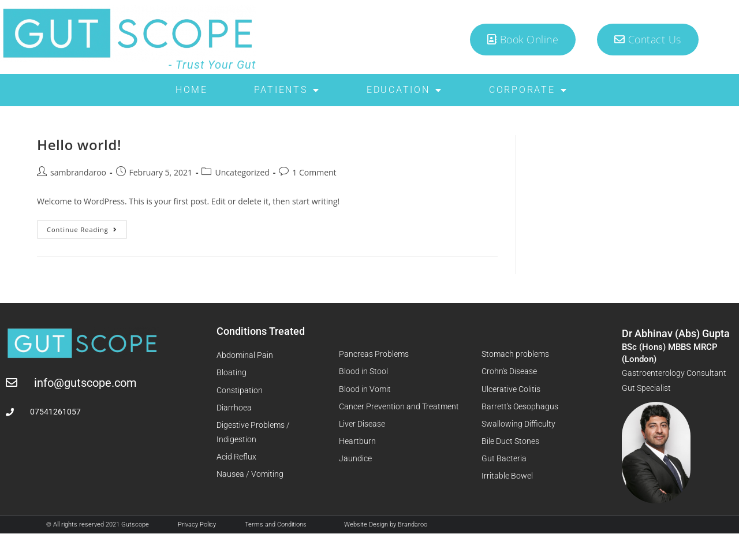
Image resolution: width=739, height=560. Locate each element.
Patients (287, 90)
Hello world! (79, 145)
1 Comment (314, 172)
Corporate (529, 90)
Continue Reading (87, 227)
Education (405, 90)
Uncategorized (242, 172)
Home (192, 90)
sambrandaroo (78, 172)
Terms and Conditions (276, 524)
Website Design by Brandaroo (386, 524)
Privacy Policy (197, 524)
